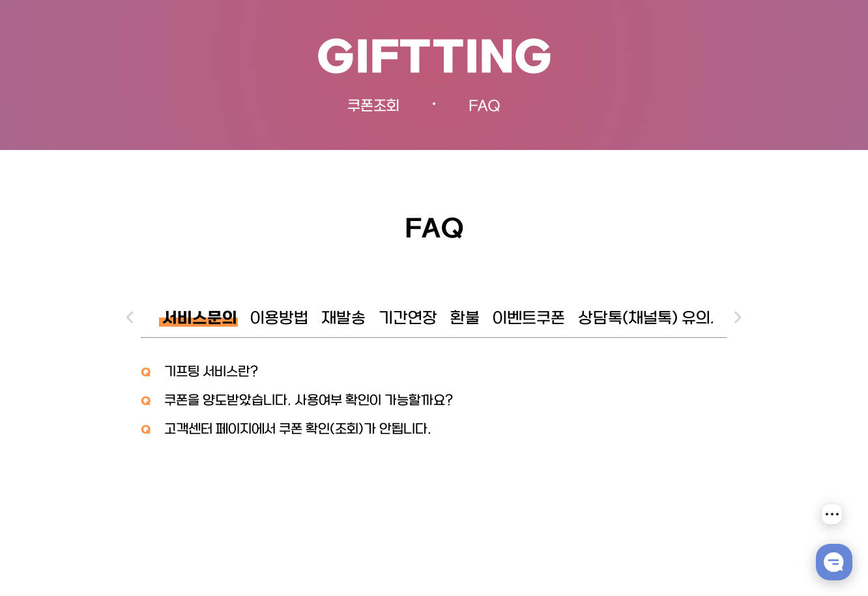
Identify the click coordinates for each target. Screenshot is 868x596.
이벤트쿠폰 (529, 319)
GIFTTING (434, 60)
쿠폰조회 (373, 107)
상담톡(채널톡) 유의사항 (659, 319)
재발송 (343, 319)
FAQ (485, 107)
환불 (465, 319)
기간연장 (408, 319)
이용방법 (279, 319)
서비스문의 (200, 319)
